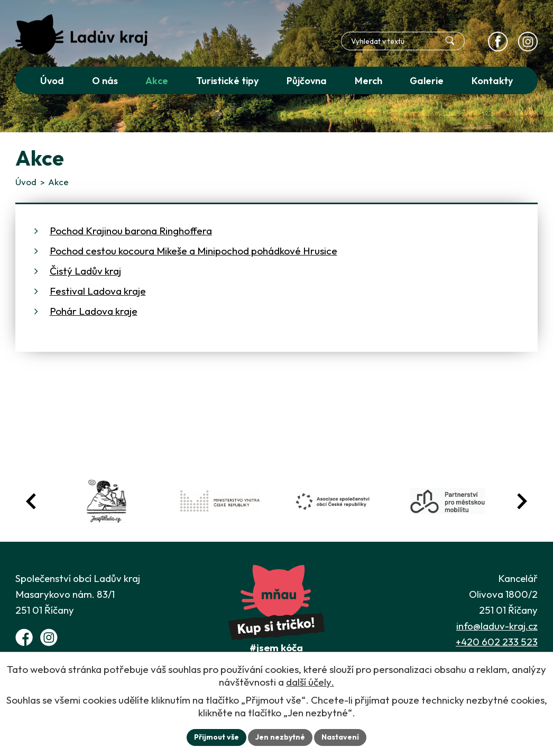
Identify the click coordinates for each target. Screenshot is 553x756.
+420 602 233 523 (497, 642)
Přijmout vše (216, 737)
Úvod (26, 182)
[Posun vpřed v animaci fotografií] (522, 501)
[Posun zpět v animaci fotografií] (31, 501)
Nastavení (340, 737)
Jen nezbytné (280, 737)
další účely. (310, 682)
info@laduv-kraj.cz (497, 626)
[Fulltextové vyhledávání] (403, 41)
